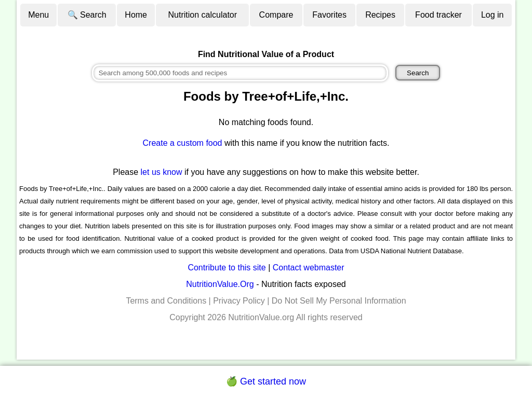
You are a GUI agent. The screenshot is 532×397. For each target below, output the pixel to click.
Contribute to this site (227, 268)
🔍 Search (87, 15)
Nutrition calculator (203, 15)
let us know (162, 172)
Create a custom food (183, 143)
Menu (38, 15)
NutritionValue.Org (220, 284)
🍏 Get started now (266, 381)
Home (136, 15)
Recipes (380, 15)
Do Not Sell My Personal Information (339, 301)
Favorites (329, 15)
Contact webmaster (309, 268)
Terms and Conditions (166, 301)
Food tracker (438, 15)
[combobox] (240, 73)
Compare (276, 15)
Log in (493, 15)
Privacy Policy (239, 301)
